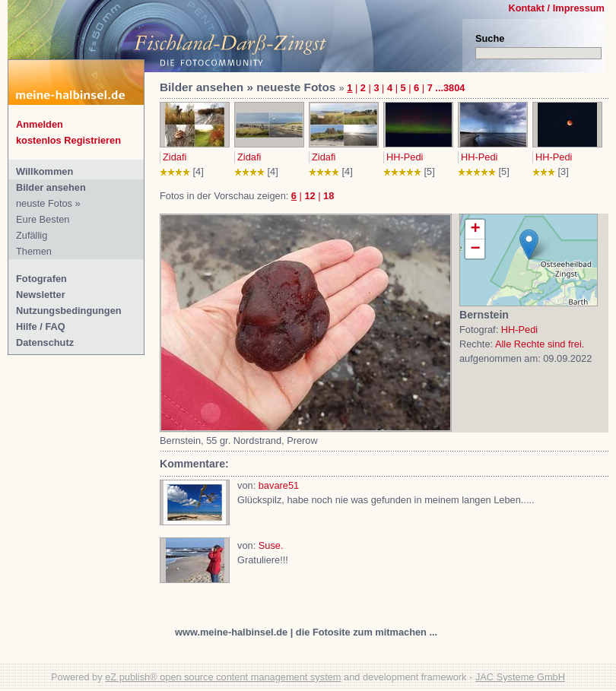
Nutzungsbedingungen (69, 311)
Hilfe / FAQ (41, 326)
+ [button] (475, 230)
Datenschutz (45, 342)
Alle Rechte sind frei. (540, 344)
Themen (34, 251)
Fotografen (41, 279)
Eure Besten (43, 219)
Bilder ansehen (51, 187)
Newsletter (41, 295)
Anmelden (40, 124)
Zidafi (175, 157)
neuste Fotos (44, 203)
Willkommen (44, 171)
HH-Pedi (405, 157)
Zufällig (32, 235)
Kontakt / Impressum (556, 8)
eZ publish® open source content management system (223, 677)
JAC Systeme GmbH (520, 677)
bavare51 (279, 485)
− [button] (475, 249)
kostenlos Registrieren (68, 140)
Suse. (271, 545)
